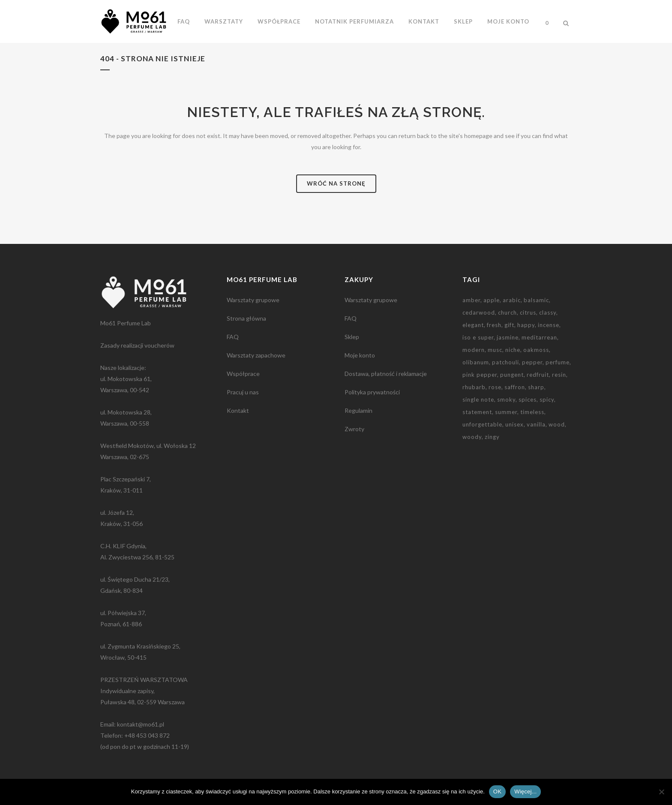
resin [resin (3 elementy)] (559, 375)
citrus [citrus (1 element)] (528, 312)
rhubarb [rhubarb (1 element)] (474, 387)
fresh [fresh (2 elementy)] (494, 325)
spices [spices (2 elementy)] (528, 399)
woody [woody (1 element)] (472, 437)
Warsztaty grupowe (253, 300)
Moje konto (360, 355)
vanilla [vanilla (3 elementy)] (536, 424)
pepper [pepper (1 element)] (532, 362)
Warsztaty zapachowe (256, 355)
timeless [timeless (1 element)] (532, 412)
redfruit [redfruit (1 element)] (538, 375)
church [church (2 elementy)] (507, 312)
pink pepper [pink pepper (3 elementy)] (480, 375)
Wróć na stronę (336, 183)
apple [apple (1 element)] (492, 300)
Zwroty (354, 429)
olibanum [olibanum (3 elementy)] (476, 362)
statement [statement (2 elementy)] (477, 412)
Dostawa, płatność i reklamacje (386, 374)
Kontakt (238, 410)
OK (497, 791)
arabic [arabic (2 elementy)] (512, 300)
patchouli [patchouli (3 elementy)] (505, 362)
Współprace (243, 374)
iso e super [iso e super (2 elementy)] (478, 337)
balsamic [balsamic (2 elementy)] (536, 300)
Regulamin (358, 410)
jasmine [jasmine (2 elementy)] (508, 337)
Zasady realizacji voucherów (137, 345)
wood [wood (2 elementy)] (557, 424)
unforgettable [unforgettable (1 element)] (482, 424)
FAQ (233, 337)
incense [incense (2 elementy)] (549, 325)
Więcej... (525, 791)
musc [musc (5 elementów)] (495, 350)
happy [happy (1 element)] (526, 325)
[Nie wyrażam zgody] (661, 792)
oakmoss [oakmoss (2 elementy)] (536, 350)
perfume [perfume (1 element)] (558, 362)
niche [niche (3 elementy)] (513, 350)
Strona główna (246, 318)
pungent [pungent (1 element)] (512, 375)
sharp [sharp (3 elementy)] (536, 387)
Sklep (352, 337)
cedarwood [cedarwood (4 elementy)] (479, 312)
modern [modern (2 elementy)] (474, 350)
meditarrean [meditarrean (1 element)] (539, 337)
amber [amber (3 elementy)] (471, 300)
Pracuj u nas (243, 392)
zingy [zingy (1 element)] (492, 437)
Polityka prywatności (372, 392)
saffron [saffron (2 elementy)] (515, 387)
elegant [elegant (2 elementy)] (473, 325)
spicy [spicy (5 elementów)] (547, 399)
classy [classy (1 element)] (548, 312)
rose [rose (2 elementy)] (495, 387)
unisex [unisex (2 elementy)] (514, 424)
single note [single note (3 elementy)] (478, 399)
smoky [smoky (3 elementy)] (506, 399)
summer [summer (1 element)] (506, 412)
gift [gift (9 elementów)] (509, 325)
